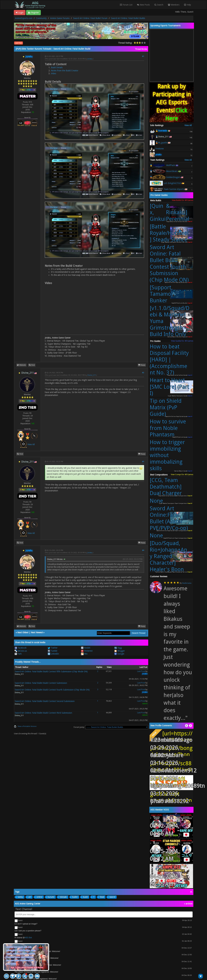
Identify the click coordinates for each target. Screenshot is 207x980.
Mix (84, 654)
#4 (143, 550)
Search (159, 5)
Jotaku (90, 59)
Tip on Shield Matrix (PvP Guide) (166, 407)
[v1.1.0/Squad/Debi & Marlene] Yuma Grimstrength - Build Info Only (170, 321)
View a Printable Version (27, 726)
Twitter (53, 648)
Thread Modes (141, 49)
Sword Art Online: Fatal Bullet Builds (128, 18)
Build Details (57, 67)
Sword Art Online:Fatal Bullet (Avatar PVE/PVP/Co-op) (169, 518)
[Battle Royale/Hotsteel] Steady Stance (169, 233)
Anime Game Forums (60, 18)
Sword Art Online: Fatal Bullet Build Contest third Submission (43, 713)
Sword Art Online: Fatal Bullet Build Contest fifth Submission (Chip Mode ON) (51, 671)
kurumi (51, 897)
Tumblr (53, 651)
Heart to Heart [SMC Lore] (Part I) (169, 387)
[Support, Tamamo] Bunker (161, 294)
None (156, 501)
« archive (188, 904)
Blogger (120, 651)
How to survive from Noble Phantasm (168, 428)
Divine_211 (92, 375)
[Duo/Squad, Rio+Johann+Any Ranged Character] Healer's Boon (168, 556)
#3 (143, 462)
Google (119, 654)
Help (188, 5)
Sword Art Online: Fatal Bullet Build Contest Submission (41, 683)
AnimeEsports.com (24, 18)
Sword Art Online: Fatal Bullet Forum (90, 18)
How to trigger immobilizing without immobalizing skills (167, 455)
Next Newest (37, 632)
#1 (143, 56)
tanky (20, 897)
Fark (18, 654)
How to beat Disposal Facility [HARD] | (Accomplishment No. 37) (169, 360)
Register (33, 13)
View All (31, 444)
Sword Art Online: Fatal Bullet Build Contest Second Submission (45, 701)
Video (54, 73)
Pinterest (87, 651)
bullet (75, 897)
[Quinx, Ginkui (170, 213)
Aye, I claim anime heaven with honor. (27, 968)
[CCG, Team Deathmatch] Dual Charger (166, 487)
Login (20, 13)
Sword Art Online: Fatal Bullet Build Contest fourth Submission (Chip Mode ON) (52, 690)
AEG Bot (28, 938)
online (39, 897)
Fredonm (160, 149)
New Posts (143, 5)
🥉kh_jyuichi (161, 143)
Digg (118, 648)
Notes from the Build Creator (65, 71)
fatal (102, 897)
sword (112, 897)
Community (41, 18)
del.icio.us (21, 651)
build (85, 897)
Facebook (21, 648)
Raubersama (187, 583)
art (30, 897)
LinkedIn (53, 654)
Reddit (86, 648)
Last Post (19, 43)
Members (174, 5)
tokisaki (63, 897)
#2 (143, 373)
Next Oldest (23, 632)
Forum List (126, 5)
